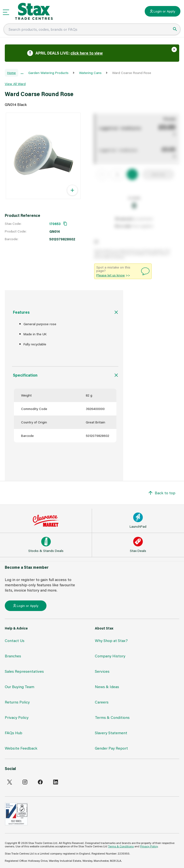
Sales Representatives (24, 671)
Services (102, 671)
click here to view (87, 53)
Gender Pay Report (111, 748)
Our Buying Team (20, 687)
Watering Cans (90, 73)
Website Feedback (21, 748)
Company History (110, 656)
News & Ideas (107, 687)
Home (11, 73)
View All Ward (15, 84)
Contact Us (15, 640)
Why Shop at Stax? (111, 640)
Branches (13, 656)
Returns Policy (17, 702)
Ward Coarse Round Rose (132, 73)
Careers (102, 702)
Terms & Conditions (112, 717)
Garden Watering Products (48, 73)
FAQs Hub (14, 733)
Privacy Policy (17, 717)
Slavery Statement (111, 733)
